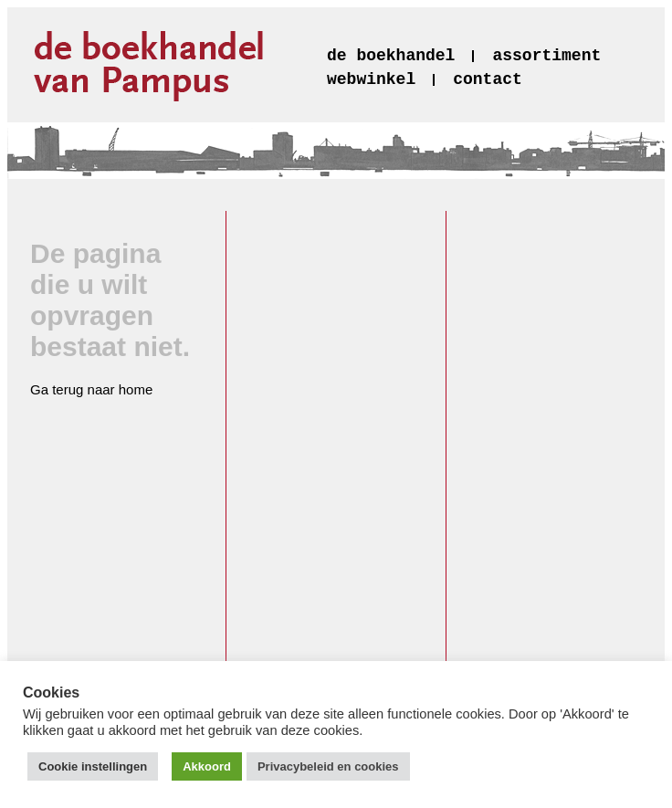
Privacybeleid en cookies (328, 766)
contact (488, 79)
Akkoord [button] (207, 766)
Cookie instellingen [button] (93, 766)
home (136, 389)
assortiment (546, 56)
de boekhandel (391, 56)
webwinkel (371, 79)
